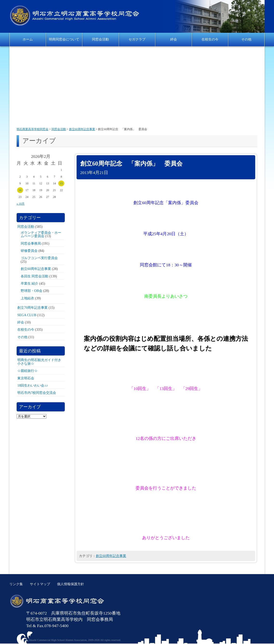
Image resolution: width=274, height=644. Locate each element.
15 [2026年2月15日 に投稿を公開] (61, 183)
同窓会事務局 (31, 243)
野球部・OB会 (32, 291)
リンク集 (16, 584)
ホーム (28, 39)
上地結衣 (27, 298)
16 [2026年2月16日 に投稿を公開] (20, 190)
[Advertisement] (137, 87)
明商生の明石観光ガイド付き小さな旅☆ (39, 362)
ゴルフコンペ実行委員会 (39, 258)
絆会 (174, 39)
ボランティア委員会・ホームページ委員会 (41, 234)
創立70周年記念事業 (33, 308)
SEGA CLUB (27, 315)
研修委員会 (29, 251)
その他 (246, 39)
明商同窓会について (64, 39)
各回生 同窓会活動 (35, 276)
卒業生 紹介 (30, 283)
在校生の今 (210, 39)
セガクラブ (137, 39)
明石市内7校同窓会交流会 (37, 393)
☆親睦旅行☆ (27, 371)
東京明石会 (26, 378)
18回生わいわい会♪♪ (33, 385)
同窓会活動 (100, 39)
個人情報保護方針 (71, 584)
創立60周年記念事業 (111, 556)
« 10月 (21, 204)
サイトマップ (40, 584)
